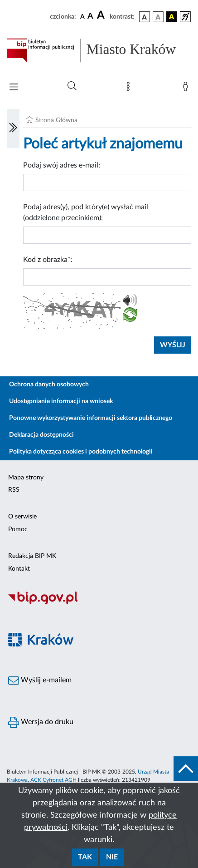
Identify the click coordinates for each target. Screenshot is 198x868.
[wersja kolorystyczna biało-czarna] (158, 17)
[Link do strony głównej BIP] (99, 50)
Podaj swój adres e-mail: (62, 165)
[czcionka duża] (102, 15)
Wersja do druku (41, 722)
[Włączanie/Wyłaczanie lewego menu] (13, 128)
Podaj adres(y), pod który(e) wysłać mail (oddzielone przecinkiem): (86, 212)
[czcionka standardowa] (82, 16)
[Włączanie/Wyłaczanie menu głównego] (14, 88)
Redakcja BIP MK (32, 556)
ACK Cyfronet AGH (53, 780)
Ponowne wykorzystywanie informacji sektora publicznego (91, 418)
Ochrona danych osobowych (49, 385)
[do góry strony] (186, 769)
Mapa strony (26, 478)
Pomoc (18, 529)
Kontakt (19, 569)
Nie (112, 857)
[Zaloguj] (187, 89)
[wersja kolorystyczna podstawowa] (145, 17)
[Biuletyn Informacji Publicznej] (99, 603)
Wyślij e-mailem (40, 681)
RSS (14, 490)
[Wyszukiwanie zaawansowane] (72, 86)
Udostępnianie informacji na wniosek (61, 401)
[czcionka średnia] (90, 17)
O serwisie (22, 517)
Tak (85, 857)
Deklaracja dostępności (41, 435)
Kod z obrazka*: (48, 260)
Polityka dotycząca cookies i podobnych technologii (81, 452)
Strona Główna (56, 120)
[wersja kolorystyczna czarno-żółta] (172, 17)
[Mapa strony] (130, 89)
